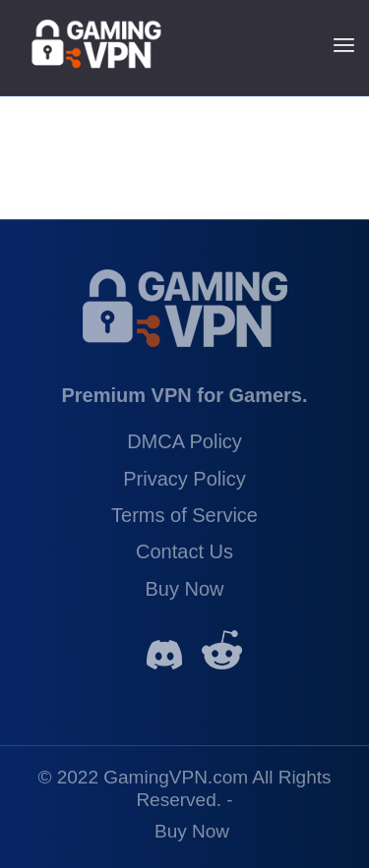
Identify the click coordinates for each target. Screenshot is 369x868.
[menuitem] (192, 827)
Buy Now (184, 589)
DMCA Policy (184, 441)
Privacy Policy (184, 479)
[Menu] (344, 44)
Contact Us (184, 551)
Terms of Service (184, 515)
